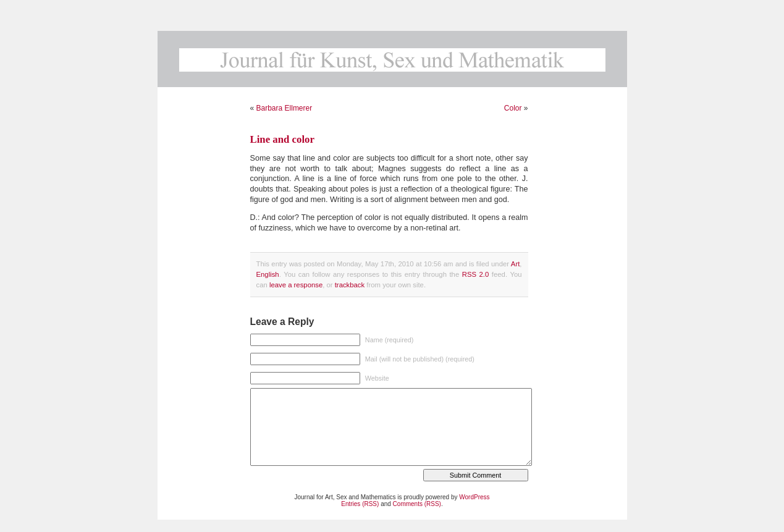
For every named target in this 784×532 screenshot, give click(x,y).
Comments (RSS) (417, 504)
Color (513, 108)
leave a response (296, 285)
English (268, 274)
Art (515, 264)
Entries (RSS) (360, 504)
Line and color (282, 139)
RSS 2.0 (476, 274)
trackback (350, 285)
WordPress (474, 497)
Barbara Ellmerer (285, 108)
